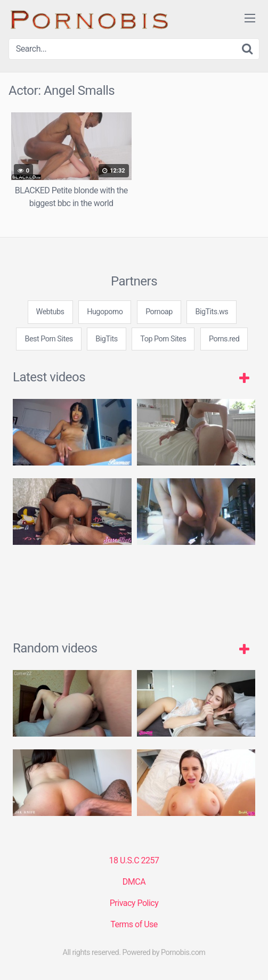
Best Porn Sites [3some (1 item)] (48, 339)
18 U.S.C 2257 (134, 860)
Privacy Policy (134, 903)
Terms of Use (134, 924)
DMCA (134, 882)
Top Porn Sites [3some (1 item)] (163, 339)
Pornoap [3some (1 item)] (159, 312)
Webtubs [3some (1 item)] (50, 312)
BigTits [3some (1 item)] (106, 339)
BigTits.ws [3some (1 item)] (212, 312)
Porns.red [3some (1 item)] (224, 339)
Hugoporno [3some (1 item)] (105, 312)
